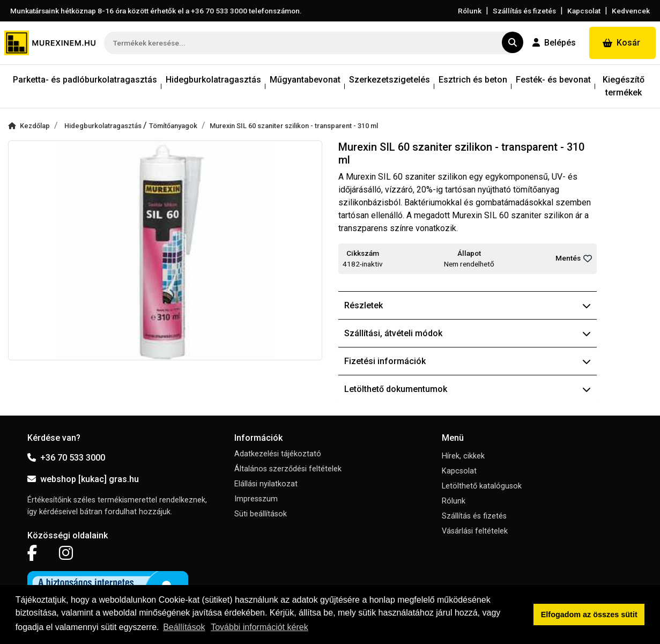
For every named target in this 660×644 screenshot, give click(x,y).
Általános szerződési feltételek (288, 469)
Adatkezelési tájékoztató (278, 454)
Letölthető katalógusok (482, 486)
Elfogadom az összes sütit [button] (589, 615)
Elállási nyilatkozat (266, 484)
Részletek (468, 305)
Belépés (554, 43)
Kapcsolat (584, 11)
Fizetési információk (468, 361)
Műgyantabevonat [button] (305, 80)
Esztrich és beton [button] (473, 80)
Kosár (621, 43)
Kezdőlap (29, 126)
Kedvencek (631, 11)
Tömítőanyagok (173, 126)
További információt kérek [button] (259, 627)
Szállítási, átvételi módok (468, 333)
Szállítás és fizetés (524, 11)
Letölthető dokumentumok (468, 389)
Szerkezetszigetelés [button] (390, 80)
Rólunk (470, 11)
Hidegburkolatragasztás (104, 126)
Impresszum (256, 499)
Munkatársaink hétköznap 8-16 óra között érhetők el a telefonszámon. (156, 11)
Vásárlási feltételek (475, 531)
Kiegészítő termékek (624, 86)
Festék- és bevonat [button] (553, 80)
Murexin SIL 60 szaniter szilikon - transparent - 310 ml (294, 126)
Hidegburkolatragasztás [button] (213, 80)
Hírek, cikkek (463, 456)
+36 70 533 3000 (66, 458)
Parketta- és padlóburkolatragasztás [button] (85, 80)
